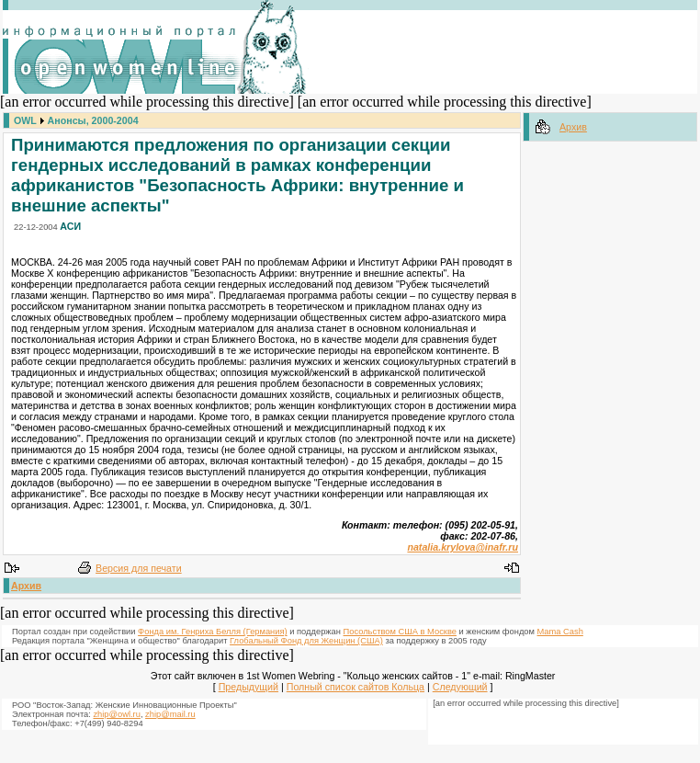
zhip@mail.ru (170, 714)
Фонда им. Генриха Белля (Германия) (213, 632)
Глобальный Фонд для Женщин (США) (306, 641)
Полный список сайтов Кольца (356, 687)
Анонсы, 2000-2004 (93, 120)
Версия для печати (139, 568)
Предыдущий (248, 687)
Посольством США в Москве (400, 632)
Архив (26, 586)
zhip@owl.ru (116, 714)
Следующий (460, 687)
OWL (25, 120)
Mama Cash (560, 632)
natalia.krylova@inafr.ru (463, 547)
